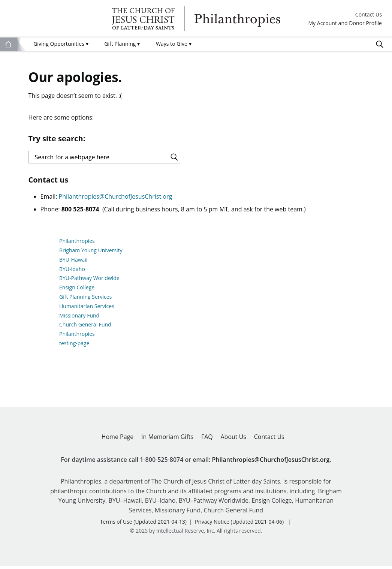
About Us (233, 440)
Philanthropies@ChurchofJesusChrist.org (116, 200)
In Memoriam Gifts (167, 440)
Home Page (118, 440)
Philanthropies (196, 19)
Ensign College (77, 291)
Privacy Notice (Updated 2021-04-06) (239, 525)
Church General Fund (85, 328)
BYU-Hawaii (73, 263)
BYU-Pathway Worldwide (89, 281)
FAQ (207, 440)
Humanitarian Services (87, 309)
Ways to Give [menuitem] (174, 44)
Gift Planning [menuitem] (122, 44)
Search (380, 44)
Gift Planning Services (85, 300)
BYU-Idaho (72, 272)
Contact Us (369, 15)
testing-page (74, 347)
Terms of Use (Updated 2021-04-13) (143, 525)
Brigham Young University (91, 254)
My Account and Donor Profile (345, 23)
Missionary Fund (79, 318)
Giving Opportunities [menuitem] (61, 44)
